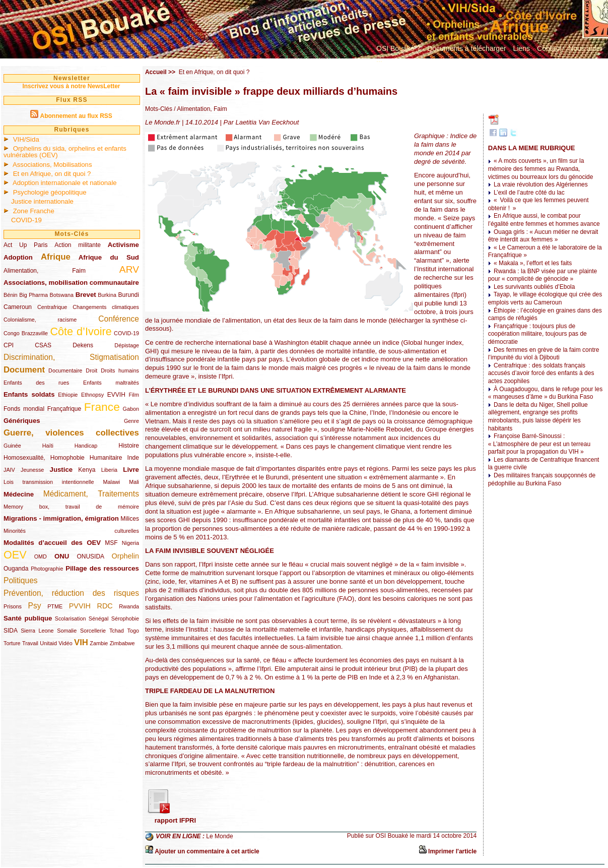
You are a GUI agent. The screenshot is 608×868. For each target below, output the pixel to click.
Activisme (123, 245)
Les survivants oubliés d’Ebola (534, 287)
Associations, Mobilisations (52, 165)
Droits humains (120, 370)
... (379, 59)
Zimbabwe (122, 643)
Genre (131, 421)
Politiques (21, 580)
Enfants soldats (29, 394)
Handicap (86, 446)
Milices (130, 519)
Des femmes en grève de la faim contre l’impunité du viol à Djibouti (544, 354)
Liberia (109, 470)
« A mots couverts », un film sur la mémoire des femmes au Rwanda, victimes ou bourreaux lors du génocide (541, 169)
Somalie (67, 631)
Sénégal (99, 618)
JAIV (9, 470)
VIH (81, 642)
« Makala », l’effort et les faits (533, 263)
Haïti (48, 446)
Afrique (56, 257)
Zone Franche (34, 211)
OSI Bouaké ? (398, 48)
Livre (131, 470)
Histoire (129, 446)
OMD (41, 556)
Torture (12, 643)
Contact (549, 48)
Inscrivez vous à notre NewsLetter (71, 86)
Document (24, 370)
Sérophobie (125, 618)
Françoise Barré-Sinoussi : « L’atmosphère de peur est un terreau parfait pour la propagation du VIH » (539, 444)
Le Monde (219, 836)
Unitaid (48, 643)
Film (134, 395)
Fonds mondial (24, 409)
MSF (111, 543)
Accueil (156, 72)
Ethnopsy (92, 395)
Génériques (22, 421)
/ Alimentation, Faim (200, 109)
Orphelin (125, 556)
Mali (134, 482)
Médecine (19, 494)
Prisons (13, 606)
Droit (91, 370)
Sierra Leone (37, 631)
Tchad (117, 631)
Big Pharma (33, 295)
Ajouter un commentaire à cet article (207, 851)
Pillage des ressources (102, 568)
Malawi (111, 482)
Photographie (47, 569)
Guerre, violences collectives (71, 433)
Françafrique (64, 409)
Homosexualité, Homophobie (44, 458)
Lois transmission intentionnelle (49, 482)
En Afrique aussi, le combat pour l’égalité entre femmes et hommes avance (544, 220)
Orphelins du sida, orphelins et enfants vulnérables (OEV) (65, 152)
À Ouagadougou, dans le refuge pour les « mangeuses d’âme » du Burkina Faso (546, 393)
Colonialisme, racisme (40, 320)
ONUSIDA (90, 556)
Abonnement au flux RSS (76, 116)
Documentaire (65, 370)
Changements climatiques (106, 307)
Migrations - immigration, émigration (61, 518)
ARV (129, 269)
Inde (133, 458)
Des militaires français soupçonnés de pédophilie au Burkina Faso (542, 479)
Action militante (78, 245)
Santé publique (28, 618)
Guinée (12, 446)
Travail (30, 643)
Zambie (99, 643)
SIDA (10, 631)
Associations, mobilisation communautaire (71, 283)
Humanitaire (106, 458)
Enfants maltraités (111, 383)
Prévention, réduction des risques (71, 593)
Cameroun (18, 307)
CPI (9, 345)
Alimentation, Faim (45, 271)
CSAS (43, 345)
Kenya (87, 470)
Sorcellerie (93, 631)
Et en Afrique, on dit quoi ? (52, 174)
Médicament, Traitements (91, 494)
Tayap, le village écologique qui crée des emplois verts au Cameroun (545, 298)
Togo (133, 631)
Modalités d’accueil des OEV (52, 543)
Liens (522, 48)
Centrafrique (52, 307)
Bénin (11, 295)
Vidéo (65, 643)
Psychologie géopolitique (50, 192)
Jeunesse (32, 470)
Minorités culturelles (71, 531)
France (102, 407)
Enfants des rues (36, 383)
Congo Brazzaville (26, 333)
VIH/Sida (26, 139)
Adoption (18, 257)
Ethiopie (68, 395)
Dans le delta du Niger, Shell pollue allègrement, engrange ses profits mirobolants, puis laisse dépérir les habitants (538, 417)
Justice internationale (42, 201)
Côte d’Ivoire (81, 331)
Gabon (131, 409)
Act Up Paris (25, 245)
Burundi (129, 295)
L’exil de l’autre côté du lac (529, 193)
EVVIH (116, 395)
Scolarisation (71, 618)
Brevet (86, 295)
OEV (15, 555)
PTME (55, 606)
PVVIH (80, 606)
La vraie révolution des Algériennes (541, 184)
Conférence (119, 319)
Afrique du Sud (109, 257)
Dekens (83, 345)
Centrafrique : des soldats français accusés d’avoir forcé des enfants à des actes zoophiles (541, 373)
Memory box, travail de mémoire (71, 507)
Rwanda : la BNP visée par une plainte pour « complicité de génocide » (543, 275)
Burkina (107, 295)
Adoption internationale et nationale (65, 183)
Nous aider (585, 48)
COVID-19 (26, 220)
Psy (35, 606)
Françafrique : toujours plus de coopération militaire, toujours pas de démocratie (537, 334)
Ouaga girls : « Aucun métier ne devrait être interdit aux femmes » (543, 236)
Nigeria (130, 543)
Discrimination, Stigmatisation (71, 357)
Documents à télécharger (466, 48)
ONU (62, 556)
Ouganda (16, 569)
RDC (105, 606)
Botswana (62, 295)
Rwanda (129, 606)
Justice (61, 470)
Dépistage (127, 345)
